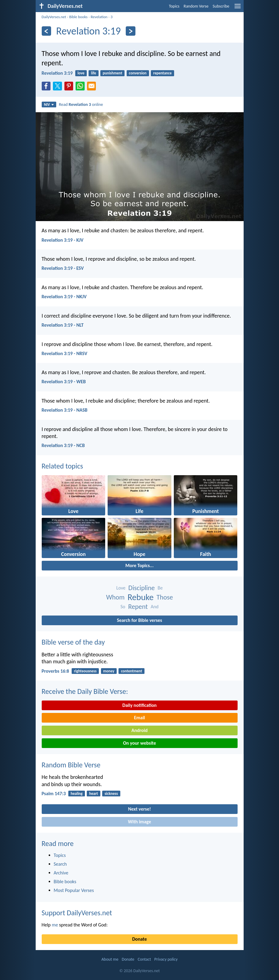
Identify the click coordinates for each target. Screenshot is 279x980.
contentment (131, 671)
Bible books (78, 17)
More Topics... (139, 565)
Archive (61, 873)
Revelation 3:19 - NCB (63, 445)
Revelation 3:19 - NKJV (64, 297)
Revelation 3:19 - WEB (64, 382)
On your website (139, 743)
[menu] (238, 8)
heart (94, 794)
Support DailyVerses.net (77, 913)
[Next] (130, 31)
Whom (115, 597)
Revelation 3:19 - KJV (63, 240)
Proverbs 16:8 (55, 671)
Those (165, 597)
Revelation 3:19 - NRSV (65, 353)
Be (160, 588)
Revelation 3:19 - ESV (63, 268)
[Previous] (46, 31)
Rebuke (141, 597)
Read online (81, 104)
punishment (113, 73)
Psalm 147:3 (54, 794)
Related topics (62, 466)
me (55, 925)
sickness (111, 794)
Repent (138, 607)
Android (139, 730)
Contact (144, 959)
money (109, 671)
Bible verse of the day (73, 642)
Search (60, 864)
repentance (162, 73)
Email (139, 718)
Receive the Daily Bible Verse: (85, 691)
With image (139, 822)
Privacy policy (166, 959)
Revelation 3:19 (57, 73)
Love (121, 588)
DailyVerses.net (54, 17)
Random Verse (196, 6)
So (123, 607)
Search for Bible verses (139, 620)
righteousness (85, 671)
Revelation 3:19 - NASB (65, 410)
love (81, 73)
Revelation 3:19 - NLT (63, 325)
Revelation (99, 17)
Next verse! (139, 809)
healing (77, 794)
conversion (138, 73)
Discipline (142, 588)
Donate (139, 939)
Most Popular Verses (74, 890)
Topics (174, 6)
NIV (49, 105)
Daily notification (139, 705)
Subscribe (221, 6)
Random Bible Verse (71, 765)
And (154, 607)
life (94, 73)
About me (110, 959)
